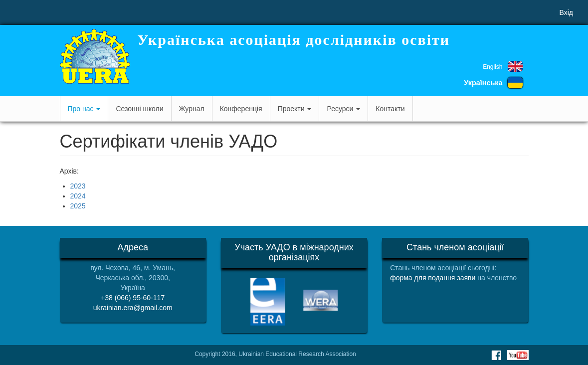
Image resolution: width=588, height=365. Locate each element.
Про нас (84, 109)
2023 (78, 186)
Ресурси (343, 109)
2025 (78, 206)
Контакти (390, 109)
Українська (483, 83)
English (492, 67)
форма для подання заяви (433, 278)
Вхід (566, 12)
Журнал (192, 109)
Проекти (295, 109)
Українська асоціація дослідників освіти (294, 40)
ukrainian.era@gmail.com (133, 308)
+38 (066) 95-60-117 (133, 298)
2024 (78, 196)
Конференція (241, 109)
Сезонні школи (139, 109)
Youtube (518, 355)
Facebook (496, 355)
